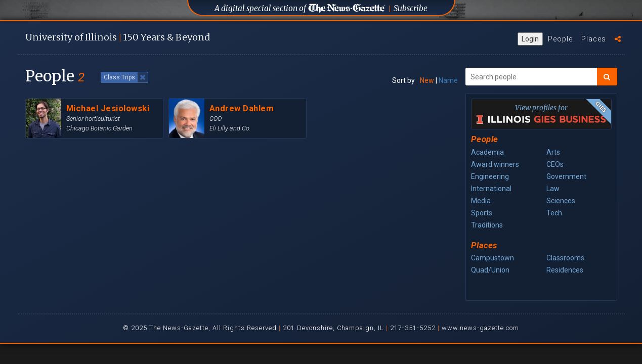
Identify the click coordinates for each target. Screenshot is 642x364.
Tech (554, 213)
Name (448, 80)
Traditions (487, 225)
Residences (565, 270)
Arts (553, 152)
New (427, 80)
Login (530, 39)
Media (481, 201)
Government (566, 176)
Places (594, 39)
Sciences (561, 201)
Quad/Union (490, 270)
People (560, 39)
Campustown (493, 258)
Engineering (490, 176)
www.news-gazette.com (480, 328)
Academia (487, 152)
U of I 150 (118, 37)
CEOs (555, 164)
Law (553, 189)
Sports (482, 213)
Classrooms (565, 258)
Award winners (495, 164)
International (491, 189)
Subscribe (411, 8)
